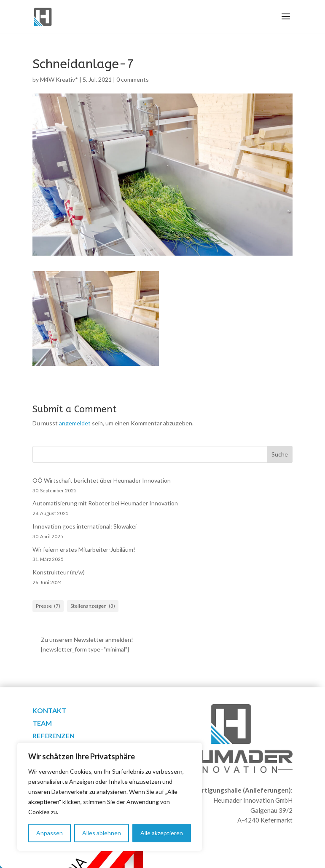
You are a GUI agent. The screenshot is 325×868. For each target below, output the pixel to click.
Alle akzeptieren (162, 833)
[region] (110, 797)
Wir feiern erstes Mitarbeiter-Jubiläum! (84, 549)
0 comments (133, 79)
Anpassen (50, 833)
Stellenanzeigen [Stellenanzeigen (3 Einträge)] (93, 606)
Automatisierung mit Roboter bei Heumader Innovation (105, 503)
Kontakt (49, 711)
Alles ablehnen (102, 833)
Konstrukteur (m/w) (59, 572)
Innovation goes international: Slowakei (85, 526)
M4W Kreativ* (59, 79)
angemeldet (75, 423)
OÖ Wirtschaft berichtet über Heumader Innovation (102, 480)
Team (42, 724)
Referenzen (54, 736)
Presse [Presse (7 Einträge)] (48, 606)
